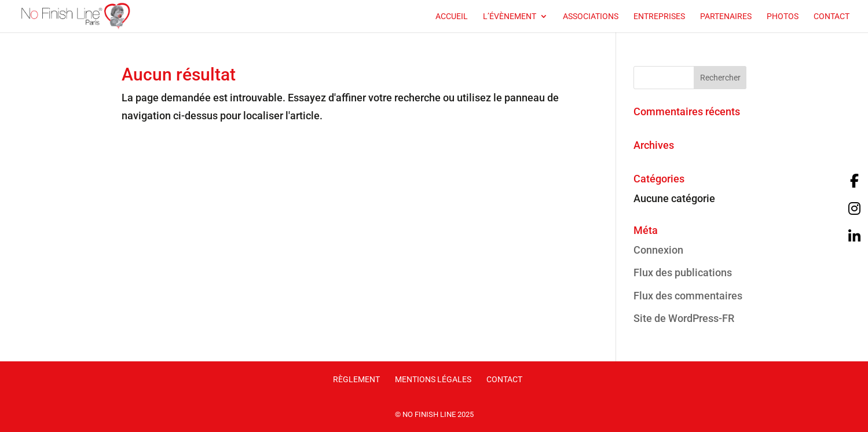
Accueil (452, 17)
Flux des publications (683, 272)
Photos (783, 17)
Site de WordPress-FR (684, 318)
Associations (591, 17)
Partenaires (726, 17)
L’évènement (510, 17)
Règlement (356, 379)
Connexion (658, 250)
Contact (832, 17)
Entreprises (659, 17)
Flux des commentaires (688, 296)
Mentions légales (433, 379)
